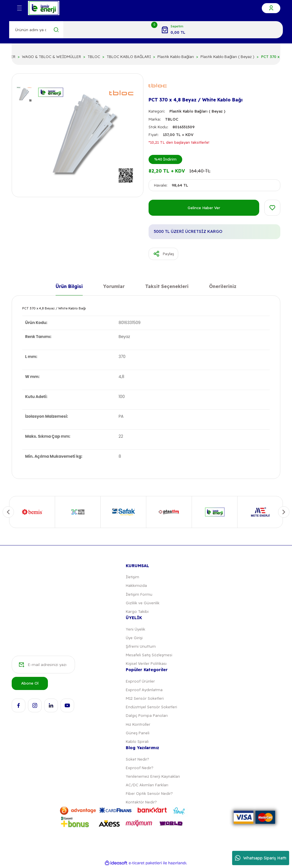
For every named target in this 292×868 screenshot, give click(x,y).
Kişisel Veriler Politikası (146, 664)
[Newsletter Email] (43, 665)
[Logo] (44, 8)
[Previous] (8, 512)
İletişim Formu (139, 594)
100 (122, 397)
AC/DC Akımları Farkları (147, 786)
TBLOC (172, 119)
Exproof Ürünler (140, 682)
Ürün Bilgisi (69, 287)
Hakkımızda (136, 586)
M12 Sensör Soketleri (145, 699)
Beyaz (124, 337)
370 (122, 357)
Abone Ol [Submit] (30, 684)
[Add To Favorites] (272, 208)
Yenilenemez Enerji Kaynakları (153, 777)
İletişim (132, 577)
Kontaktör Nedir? (141, 803)
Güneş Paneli (137, 733)
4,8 (121, 377)
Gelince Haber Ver (204, 207)
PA (121, 417)
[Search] (36, 30)
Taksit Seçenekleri (167, 287)
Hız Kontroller (138, 725)
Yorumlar (114, 287)
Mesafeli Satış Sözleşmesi (149, 655)
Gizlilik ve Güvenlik (142, 603)
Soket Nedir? (137, 760)
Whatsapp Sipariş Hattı (261, 858)
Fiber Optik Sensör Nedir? (149, 795)
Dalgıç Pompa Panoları (146, 716)
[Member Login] (271, 8)
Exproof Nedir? (139, 769)
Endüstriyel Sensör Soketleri (151, 707)
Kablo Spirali (137, 742)
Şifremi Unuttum (141, 647)
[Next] (284, 512)
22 (121, 437)
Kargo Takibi (137, 612)
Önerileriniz (223, 287)
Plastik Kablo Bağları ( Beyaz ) (197, 111)
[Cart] (173, 30)
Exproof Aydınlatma (144, 690)
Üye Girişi (134, 638)
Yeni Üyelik (135, 629)
